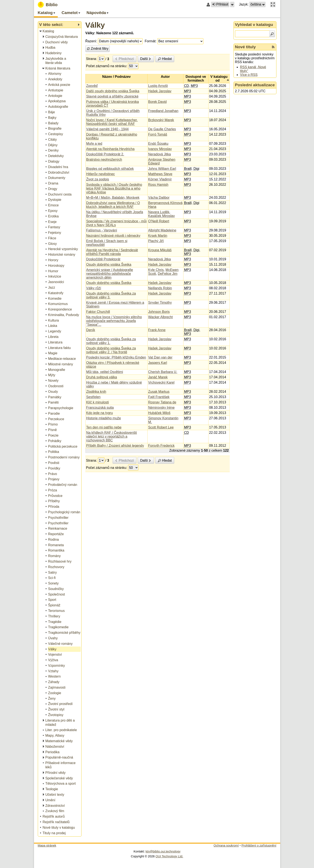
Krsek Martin (158, 236)
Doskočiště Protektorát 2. (105, 154)
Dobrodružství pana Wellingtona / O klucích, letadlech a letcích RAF (113, 205)
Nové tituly (245, 47)
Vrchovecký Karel (161, 382)
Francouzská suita (100, 408)
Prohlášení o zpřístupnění (259, 845)
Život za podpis (98, 179)
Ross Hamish (158, 185)
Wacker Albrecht (161, 317)
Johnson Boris (159, 312)
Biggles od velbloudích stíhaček (110, 169)
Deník (91, 330)
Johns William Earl (162, 169)
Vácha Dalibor (159, 198)
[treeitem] (60, 31)
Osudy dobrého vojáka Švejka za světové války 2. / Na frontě (111, 350)
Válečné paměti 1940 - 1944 (107, 129)
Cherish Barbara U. (163, 372)
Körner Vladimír (160, 179)
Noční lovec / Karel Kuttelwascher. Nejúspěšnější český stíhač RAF (112, 122)
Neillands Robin (160, 288)
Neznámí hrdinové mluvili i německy (113, 236)
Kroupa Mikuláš (160, 250)
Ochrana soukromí (226, 845)
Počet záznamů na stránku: (107, 66)
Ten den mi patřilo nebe (104, 427)
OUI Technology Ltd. (169, 856)
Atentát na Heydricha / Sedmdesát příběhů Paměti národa (112, 252)
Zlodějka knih (96, 392)
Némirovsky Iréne (161, 408)
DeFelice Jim (168, 274)
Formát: (151, 41)
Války (95, 25)
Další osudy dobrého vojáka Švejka (113, 91)
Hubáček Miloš (159, 413)
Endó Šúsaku (158, 144)
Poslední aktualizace (255, 85)
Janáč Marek (158, 377)
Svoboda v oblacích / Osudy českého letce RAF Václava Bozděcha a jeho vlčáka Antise (114, 188)
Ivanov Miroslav (160, 149)
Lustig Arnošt (158, 86)
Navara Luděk (159, 212)
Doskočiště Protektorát (103, 259)
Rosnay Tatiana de (162, 402)
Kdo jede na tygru (99, 413)
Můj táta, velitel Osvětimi (105, 372)
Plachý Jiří (156, 241)
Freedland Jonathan (163, 111)
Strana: (92, 59)
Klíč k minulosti (98, 402)
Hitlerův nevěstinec (101, 174)
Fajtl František (159, 397)
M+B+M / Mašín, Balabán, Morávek (113, 198)
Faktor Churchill (98, 312)
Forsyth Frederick (161, 446)
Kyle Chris (156, 270)
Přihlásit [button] (220, 4)
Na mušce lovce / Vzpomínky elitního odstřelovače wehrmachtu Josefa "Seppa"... (114, 321)
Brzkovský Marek (161, 120)
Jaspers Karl (158, 363)
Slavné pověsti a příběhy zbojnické (112, 96)
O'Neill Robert (159, 221)
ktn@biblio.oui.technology (163, 851)
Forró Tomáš (158, 134)
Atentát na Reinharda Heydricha (110, 149)
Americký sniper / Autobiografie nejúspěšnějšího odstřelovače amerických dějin (110, 274)
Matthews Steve (160, 174)
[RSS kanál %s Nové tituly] (273, 47)
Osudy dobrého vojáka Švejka (109, 265)
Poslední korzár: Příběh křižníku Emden (116, 357)
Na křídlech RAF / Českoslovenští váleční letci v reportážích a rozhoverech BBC (112, 436)
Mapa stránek (47, 845)
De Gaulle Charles (162, 129)
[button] (232, 4)
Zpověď (92, 86)
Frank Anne (157, 330)
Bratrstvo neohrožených (104, 160)
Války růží (94, 288)
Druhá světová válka (102, 377)
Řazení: (91, 41)
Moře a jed (94, 144)
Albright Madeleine (162, 230)
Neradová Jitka (160, 154)
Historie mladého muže (104, 418)
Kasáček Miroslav (161, 216)
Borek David (157, 102)
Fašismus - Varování (102, 230)
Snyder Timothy (160, 303)
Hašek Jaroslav (160, 91)
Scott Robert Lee (161, 427)
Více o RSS (249, 75)
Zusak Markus (159, 392)
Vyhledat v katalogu (254, 25)
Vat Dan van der (160, 357)
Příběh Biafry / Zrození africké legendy (115, 446)
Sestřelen (93, 397)
